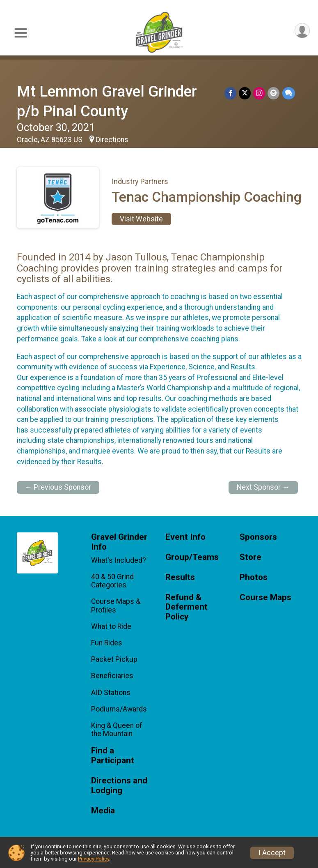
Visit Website (141, 219)
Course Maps (265, 597)
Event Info (185, 537)
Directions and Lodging (119, 786)
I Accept (272, 853)
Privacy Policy (94, 859)
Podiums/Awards (119, 709)
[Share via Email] (274, 93)
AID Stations (111, 693)
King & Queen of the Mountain (117, 730)
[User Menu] (302, 31)
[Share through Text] (289, 93)
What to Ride (111, 626)
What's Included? (119, 560)
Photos (254, 577)
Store (251, 557)
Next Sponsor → (263, 487)
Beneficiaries (112, 676)
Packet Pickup (114, 659)
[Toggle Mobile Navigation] (21, 33)
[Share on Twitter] (245, 93)
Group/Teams (192, 557)
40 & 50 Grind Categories (112, 581)
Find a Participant (113, 756)
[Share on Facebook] (231, 93)
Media (103, 811)
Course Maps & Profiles (116, 606)
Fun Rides (107, 643)
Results (180, 577)
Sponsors (258, 537)
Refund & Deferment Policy (186, 607)
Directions (112, 140)
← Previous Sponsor (58, 487)
